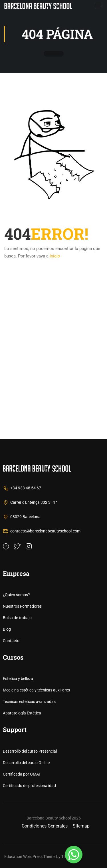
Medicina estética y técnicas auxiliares (36, 690)
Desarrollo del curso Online (26, 763)
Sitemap (81, 826)
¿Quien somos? (16, 595)
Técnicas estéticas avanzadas (29, 702)
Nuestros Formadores (22, 606)
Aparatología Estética (22, 713)
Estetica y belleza (18, 679)
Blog (7, 629)
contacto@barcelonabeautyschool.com (42, 531)
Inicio (55, 256)
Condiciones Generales (45, 826)
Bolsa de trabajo (17, 618)
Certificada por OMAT (22, 774)
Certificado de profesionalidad (29, 786)
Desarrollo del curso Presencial (30, 751)
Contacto (11, 641)
